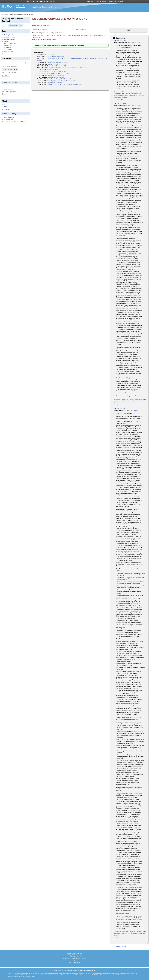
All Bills (6, 41)
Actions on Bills (8, 45)
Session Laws (7, 48)
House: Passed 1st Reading (56, 57)
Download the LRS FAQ (16, 26)
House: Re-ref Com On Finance (57, 64)
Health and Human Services (126, 96)
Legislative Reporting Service (44, 7)
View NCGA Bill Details (40, 30)
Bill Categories (8, 50)
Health (136, 96)
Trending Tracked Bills (10, 43)
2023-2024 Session (81, 30)
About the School (90, 2)
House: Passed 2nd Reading (56, 75)
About (5, 105)
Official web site (9, 118)
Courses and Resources (101, 2)
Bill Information (8, 120)
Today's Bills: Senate (9, 39)
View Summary (136, 43)
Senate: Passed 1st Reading (55, 83)
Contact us (7, 109)
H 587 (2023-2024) (121, 41)
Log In (71, 963)
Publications (120, 2)
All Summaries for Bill (120, 946)
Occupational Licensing (135, 92)
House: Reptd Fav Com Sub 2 (57, 66)
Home (3, 15)
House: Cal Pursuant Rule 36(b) (56, 72)
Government (117, 94)
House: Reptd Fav (52, 70)
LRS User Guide (8, 107)
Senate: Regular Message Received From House (61, 81)
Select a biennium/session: (9, 67)
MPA (115, 2)
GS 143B (121, 99)
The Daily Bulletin (8, 35)
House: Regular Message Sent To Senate (59, 79)
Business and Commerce (121, 92)
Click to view (46, 26)
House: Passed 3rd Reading (55, 77)
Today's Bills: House (9, 37)
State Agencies (126, 94)
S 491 (124, 414)
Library (110, 2)
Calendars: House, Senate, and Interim (15, 122)
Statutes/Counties (9, 52)
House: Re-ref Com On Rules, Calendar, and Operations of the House (68, 68)
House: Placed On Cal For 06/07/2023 (58, 73)
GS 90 (116, 99)
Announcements (8, 54)
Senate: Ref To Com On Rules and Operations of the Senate (64, 85)
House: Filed (51, 55)
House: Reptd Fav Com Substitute (58, 62)
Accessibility (76, 963)
